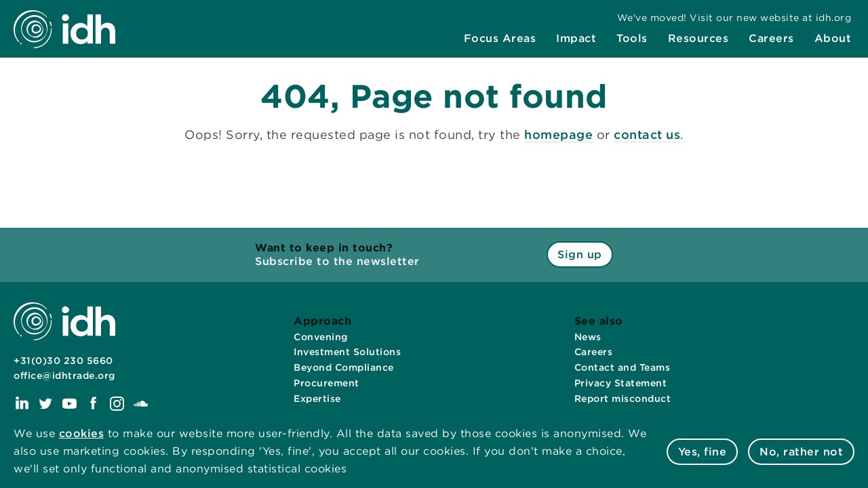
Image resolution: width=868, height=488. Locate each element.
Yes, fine (703, 452)
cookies (82, 433)
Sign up (580, 255)
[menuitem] (500, 39)
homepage (558, 135)
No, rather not (801, 452)
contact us (647, 135)
